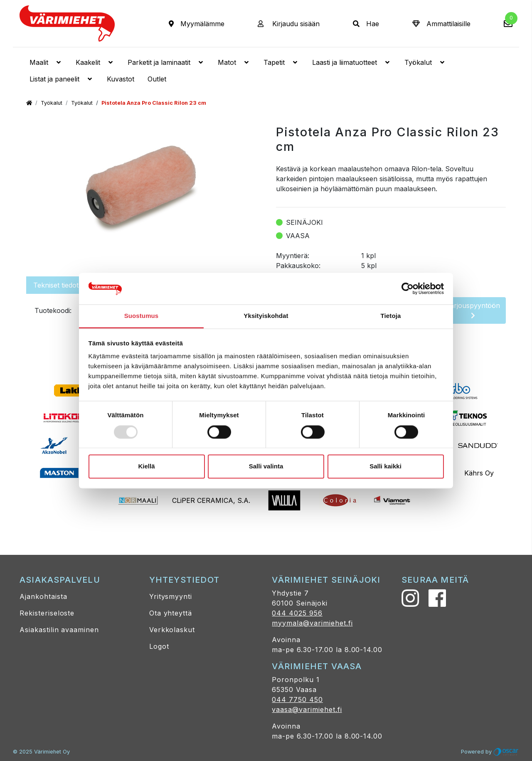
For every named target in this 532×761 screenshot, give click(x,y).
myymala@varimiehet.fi (312, 623)
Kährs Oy (479, 473)
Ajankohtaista (43, 596)
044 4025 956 (297, 613)
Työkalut (425, 62)
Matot (234, 62)
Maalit (46, 62)
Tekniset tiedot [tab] (56, 285)
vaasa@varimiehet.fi (307, 709)
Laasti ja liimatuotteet (352, 62)
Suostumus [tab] (142, 316)
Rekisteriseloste (47, 613)
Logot (159, 646)
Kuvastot (121, 79)
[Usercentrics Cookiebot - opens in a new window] (408, 288)
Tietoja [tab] (391, 316)
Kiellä (146, 467)
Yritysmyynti (171, 596)
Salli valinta (266, 467)
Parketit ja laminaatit (166, 62)
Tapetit (281, 62)
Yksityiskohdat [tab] (266, 316)
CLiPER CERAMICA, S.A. (211, 500)
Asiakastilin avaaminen (59, 630)
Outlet (157, 79)
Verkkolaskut (172, 630)
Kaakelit (95, 62)
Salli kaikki (385, 467)
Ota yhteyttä (171, 613)
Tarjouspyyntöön (473, 310)
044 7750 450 (297, 699)
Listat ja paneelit (62, 79)
